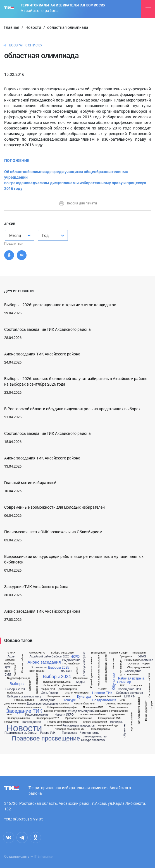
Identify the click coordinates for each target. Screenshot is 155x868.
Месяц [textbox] (15, 235)
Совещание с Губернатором (111, 711)
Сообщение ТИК (130, 689)
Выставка (15, 671)
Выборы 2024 (57, 677)
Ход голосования (131, 722)
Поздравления (104, 700)
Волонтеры (39, 667)
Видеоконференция (19, 678)
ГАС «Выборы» (71, 664)
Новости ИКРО (64, 715)
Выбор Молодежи (37, 683)
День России (50, 693)
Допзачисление (71, 686)
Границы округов (24, 700)
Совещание (133, 671)
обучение (124, 731)
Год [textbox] (45, 235)
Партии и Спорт (119, 653)
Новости (33, 27)
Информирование (37, 715)
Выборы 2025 (59, 667)
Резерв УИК (48, 733)
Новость (77, 671)
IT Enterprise (43, 857)
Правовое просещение (79, 718)
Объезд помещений (81, 711)
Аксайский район (40, 657)
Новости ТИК (102, 693)
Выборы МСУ (51, 686)
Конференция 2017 (48, 718)
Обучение (114, 682)
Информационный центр (106, 669)
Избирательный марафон (62, 707)
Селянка (64, 704)
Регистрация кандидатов (79, 726)
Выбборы (10, 664)
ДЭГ (8, 667)
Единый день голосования (91, 673)
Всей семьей (37, 671)
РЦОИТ (102, 689)
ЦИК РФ (129, 697)
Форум (146, 664)
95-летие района (22, 664)
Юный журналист (146, 711)
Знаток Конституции (77, 693)
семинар (148, 660)
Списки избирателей (95, 722)
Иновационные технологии (99, 671)
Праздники (126, 656)
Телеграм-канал (119, 707)
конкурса (137, 686)
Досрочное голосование (42, 704)
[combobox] (20, 235)
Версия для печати (77, 203)
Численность (89, 733)
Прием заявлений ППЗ (93, 715)
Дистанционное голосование (24, 707)
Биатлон (10, 660)
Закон (8, 671)
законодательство (95, 737)
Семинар (124, 682)
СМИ (8, 675)
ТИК (122, 686)
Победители (12, 722)
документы (119, 715)
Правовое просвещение (46, 739)
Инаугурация (99, 653)
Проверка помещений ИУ (70, 729)
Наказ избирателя (84, 704)
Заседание (48, 700)
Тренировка (70, 733)
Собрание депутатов (129, 693)
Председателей (53, 726)
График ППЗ (48, 689)
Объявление (80, 678)
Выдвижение (71, 660)
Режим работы (133, 660)
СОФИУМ (133, 664)
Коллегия (30, 685)
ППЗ (9, 715)
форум (152, 705)
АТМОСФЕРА (37, 653)
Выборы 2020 (60, 657)
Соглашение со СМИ (150, 685)
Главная (12, 27)
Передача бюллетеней (108, 696)
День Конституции (15, 704)
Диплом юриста (68, 689)
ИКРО (75, 657)
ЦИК (122, 700)
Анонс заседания (44, 662)
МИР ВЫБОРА (121, 667)
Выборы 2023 (15, 689)
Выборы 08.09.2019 (62, 653)
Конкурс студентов (55, 711)
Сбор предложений (139, 667)
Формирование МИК (109, 718)
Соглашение (131, 675)
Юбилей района (100, 729)
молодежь (117, 722)
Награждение (31, 722)
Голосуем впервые (84, 663)
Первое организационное (62, 722)
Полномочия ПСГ (93, 707)
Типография (139, 653)
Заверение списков (59, 696)
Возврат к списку (26, 45)
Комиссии (113, 663)
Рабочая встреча (131, 678)
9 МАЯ (11, 653)
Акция (11, 657)
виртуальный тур (108, 726)
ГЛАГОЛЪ (66, 671)
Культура (84, 697)
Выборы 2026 (15, 693)
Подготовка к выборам (21, 733)
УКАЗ (142, 656)
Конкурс (70, 700)
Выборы (17, 684)
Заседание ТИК (24, 711)
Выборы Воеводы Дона (57, 682)
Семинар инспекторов (118, 704)
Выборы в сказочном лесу (24, 697)
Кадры (80, 682)
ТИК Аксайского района (139, 711)
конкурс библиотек (93, 740)
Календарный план (19, 718)
